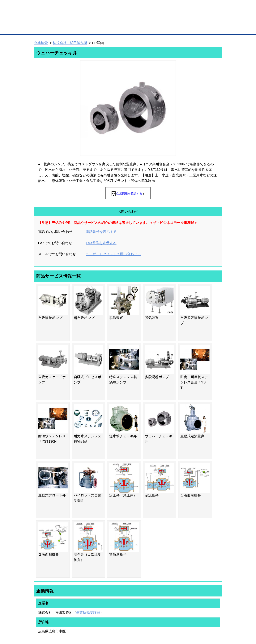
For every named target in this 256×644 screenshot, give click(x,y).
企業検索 (41, 43)
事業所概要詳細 (88, 613)
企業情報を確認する (129, 193)
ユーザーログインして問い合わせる (113, 254)
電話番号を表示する (101, 232)
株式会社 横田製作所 (70, 43)
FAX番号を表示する (101, 243)
